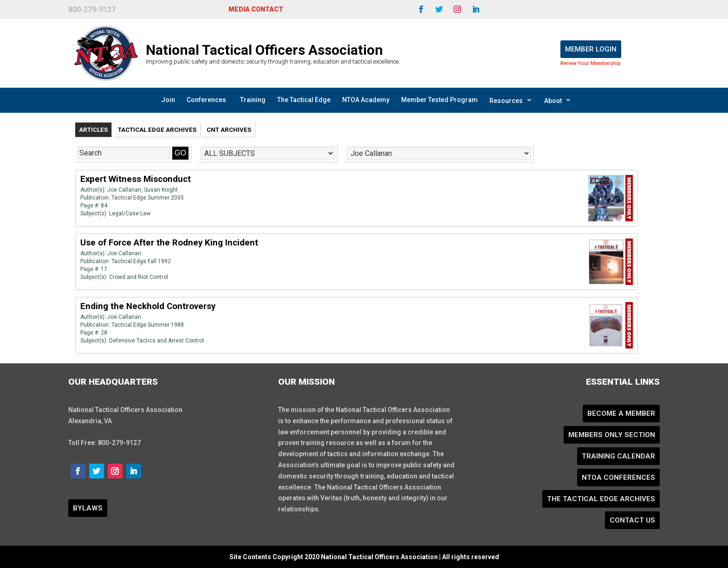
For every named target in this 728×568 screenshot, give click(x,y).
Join (168, 100)
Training (253, 100)
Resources (511, 100)
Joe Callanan (124, 190)
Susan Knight (161, 190)
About (558, 100)
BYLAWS (88, 508)
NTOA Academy (366, 100)
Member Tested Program (439, 100)
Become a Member (621, 413)
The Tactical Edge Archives (601, 499)
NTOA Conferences (618, 478)
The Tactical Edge (304, 100)
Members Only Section (612, 435)
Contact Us (632, 520)
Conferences (206, 100)
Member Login (591, 49)
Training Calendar (618, 456)
